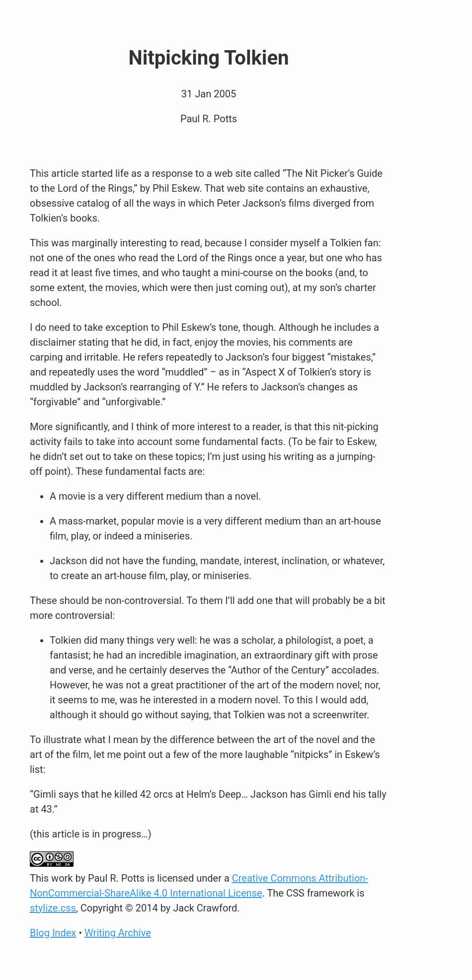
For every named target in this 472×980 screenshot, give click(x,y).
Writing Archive (118, 933)
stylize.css (53, 908)
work (62, 878)
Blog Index (53, 933)
